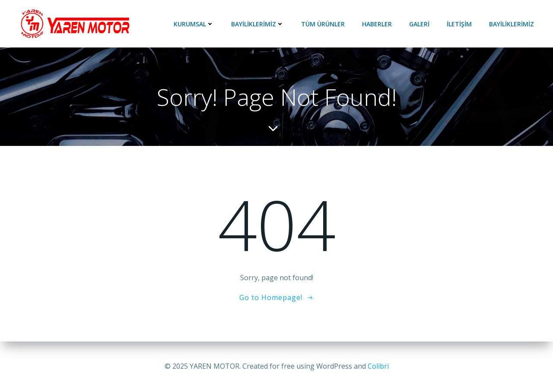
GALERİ (419, 24)
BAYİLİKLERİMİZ (257, 24)
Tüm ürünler (323, 24)
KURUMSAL (194, 24)
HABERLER (377, 24)
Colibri (378, 366)
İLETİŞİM (459, 24)
